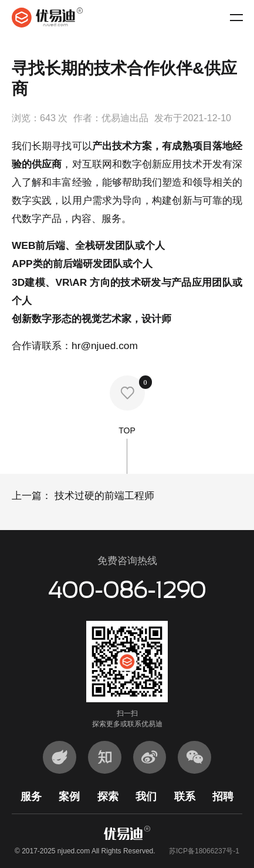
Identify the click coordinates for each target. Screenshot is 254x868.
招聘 (223, 796)
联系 (185, 796)
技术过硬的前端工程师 (103, 495)
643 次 (54, 118)
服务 (31, 796)
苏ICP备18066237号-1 (204, 851)
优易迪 (47, 18)
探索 (108, 796)
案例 (69, 796)
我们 (146, 796)
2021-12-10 (207, 118)
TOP (127, 450)
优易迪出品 (125, 118)
